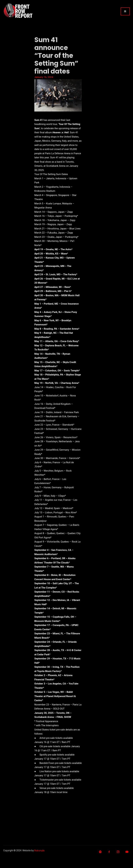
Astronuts (39, 851)
